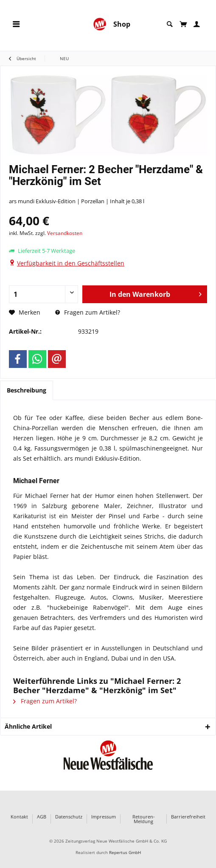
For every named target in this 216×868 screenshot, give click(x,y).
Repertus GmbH (125, 853)
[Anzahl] (43, 294)
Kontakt (19, 817)
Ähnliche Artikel (28, 726)
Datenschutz (69, 817)
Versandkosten (65, 233)
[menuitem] (16, 24)
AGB (42, 817)
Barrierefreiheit (188, 817)
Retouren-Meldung (144, 819)
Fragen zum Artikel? (88, 312)
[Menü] (16, 24)
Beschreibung (27, 390)
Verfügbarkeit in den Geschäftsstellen (71, 263)
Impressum (104, 817)
